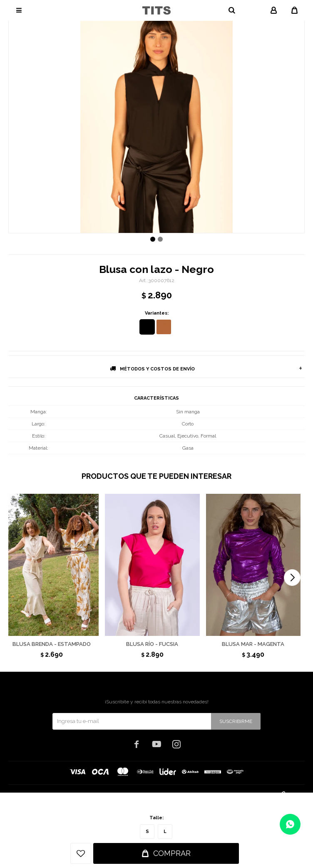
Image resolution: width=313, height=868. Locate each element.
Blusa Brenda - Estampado (52, 644)
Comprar (172, 853)
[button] (292, 578)
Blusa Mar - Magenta (253, 644)
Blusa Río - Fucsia (152, 644)
